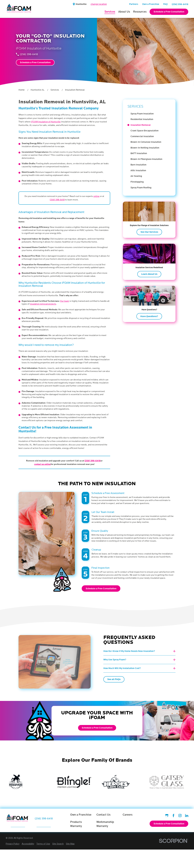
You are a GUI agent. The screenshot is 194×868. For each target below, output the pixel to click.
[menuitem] (151, 114)
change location (99, 4)
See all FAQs (118, 679)
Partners (134, 4)
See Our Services (149, 232)
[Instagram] (180, 816)
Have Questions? (149, 316)
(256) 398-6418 (180, 4)
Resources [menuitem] (140, 12)
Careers (128, 815)
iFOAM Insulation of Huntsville (46, 122)
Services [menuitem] (110, 12)
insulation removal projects (43, 304)
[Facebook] (173, 816)
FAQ (165, 4)
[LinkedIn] (187, 816)
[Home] (20, 9)
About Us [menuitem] (124, 12)
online (96, 196)
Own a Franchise (151, 4)
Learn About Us (149, 274)
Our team (65, 301)
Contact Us (103, 815)
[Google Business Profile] (167, 816)
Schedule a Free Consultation (169, 12)
